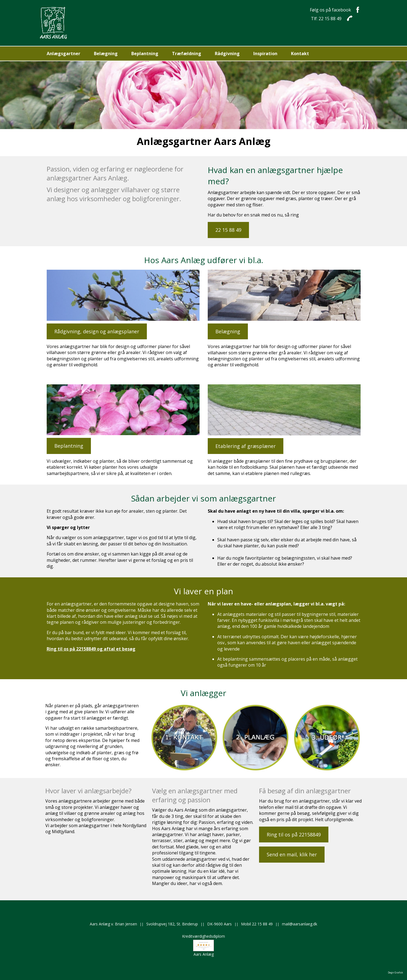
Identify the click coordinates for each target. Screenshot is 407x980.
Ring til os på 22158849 (294, 835)
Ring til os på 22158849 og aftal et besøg (91, 649)
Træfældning (187, 54)
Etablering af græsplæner (246, 446)
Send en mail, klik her (292, 854)
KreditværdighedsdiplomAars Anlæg (203, 945)
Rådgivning (227, 54)
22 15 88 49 (228, 230)
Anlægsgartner (63, 54)
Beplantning (145, 54)
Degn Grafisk (395, 972)
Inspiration (265, 54)
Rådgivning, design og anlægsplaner (97, 331)
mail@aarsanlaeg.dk (300, 924)
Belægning (106, 54)
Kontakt (300, 54)
